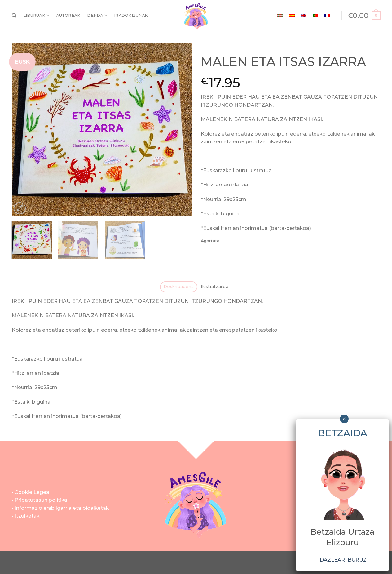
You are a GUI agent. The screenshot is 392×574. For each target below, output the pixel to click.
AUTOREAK (68, 15)
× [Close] (344, 419)
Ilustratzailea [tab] (215, 287)
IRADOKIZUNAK (131, 15)
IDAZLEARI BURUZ (342, 560)
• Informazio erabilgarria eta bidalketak (60, 508)
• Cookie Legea (31, 492)
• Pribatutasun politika (40, 500)
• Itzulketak (26, 516)
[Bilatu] (14, 16)
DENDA (97, 15)
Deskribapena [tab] (179, 287)
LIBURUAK (36, 15)
